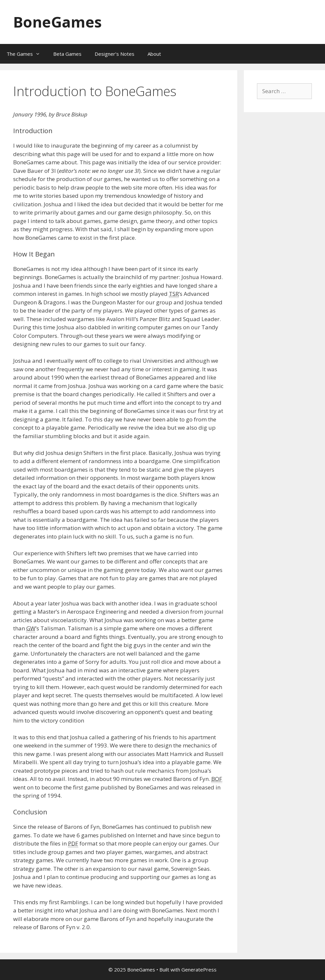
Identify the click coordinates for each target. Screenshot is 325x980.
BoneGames (58, 22)
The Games (27, 54)
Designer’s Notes (115, 54)
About (154, 54)
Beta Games (67, 54)
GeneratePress (199, 970)
